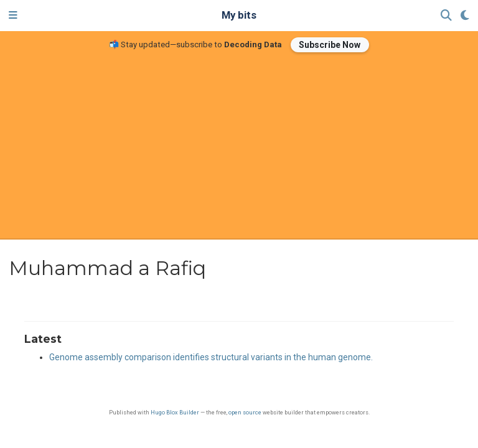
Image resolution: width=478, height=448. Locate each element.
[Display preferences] (465, 16)
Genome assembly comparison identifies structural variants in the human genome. (211, 357)
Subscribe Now (330, 45)
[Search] (446, 16)
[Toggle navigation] (13, 16)
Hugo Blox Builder (175, 412)
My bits (239, 15)
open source (245, 412)
